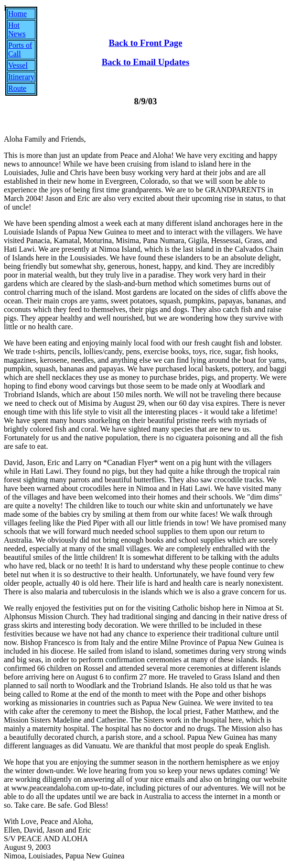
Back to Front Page (146, 43)
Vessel (18, 65)
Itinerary (21, 77)
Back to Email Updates (145, 62)
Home (17, 14)
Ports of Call (20, 50)
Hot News (17, 29)
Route (17, 88)
